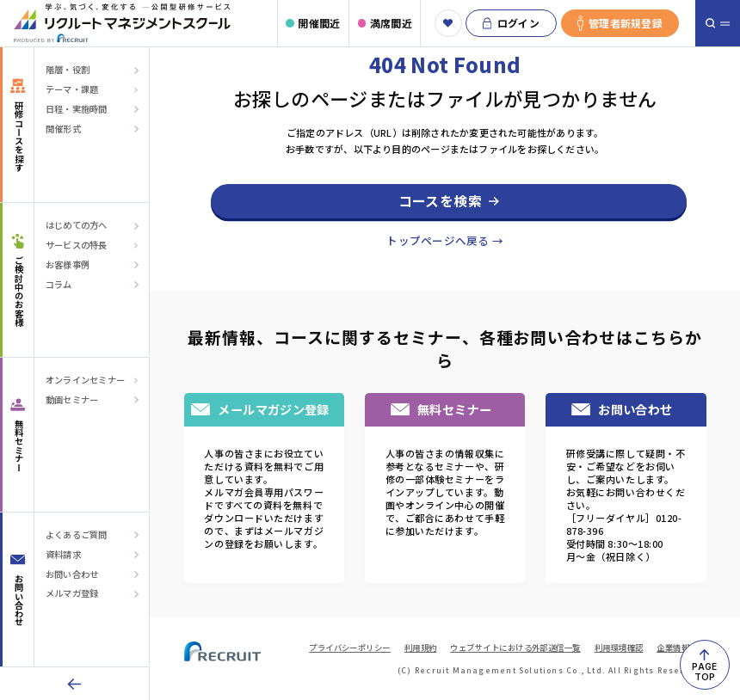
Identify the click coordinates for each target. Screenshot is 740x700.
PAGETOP (704, 672)
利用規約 (421, 648)
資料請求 (63, 555)
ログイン (511, 23)
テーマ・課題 (72, 89)
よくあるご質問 (77, 535)
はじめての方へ (77, 225)
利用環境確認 (619, 648)
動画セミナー (72, 400)
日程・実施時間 (77, 109)
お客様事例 (68, 265)
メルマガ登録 (72, 593)
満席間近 (391, 23)
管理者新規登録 (620, 23)
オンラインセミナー (85, 380)
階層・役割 (68, 70)
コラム (59, 285)
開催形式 (63, 129)
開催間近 (319, 23)
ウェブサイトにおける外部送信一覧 (515, 648)
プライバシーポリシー (350, 648)
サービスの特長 (77, 245)
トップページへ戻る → (445, 240)
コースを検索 (440, 201)
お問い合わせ (72, 574)
